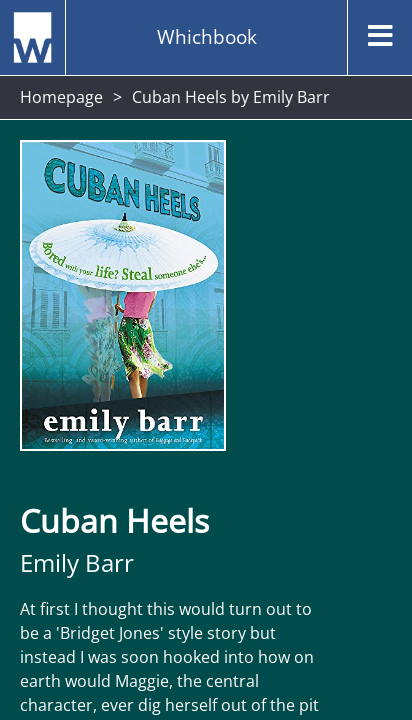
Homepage (61, 97)
